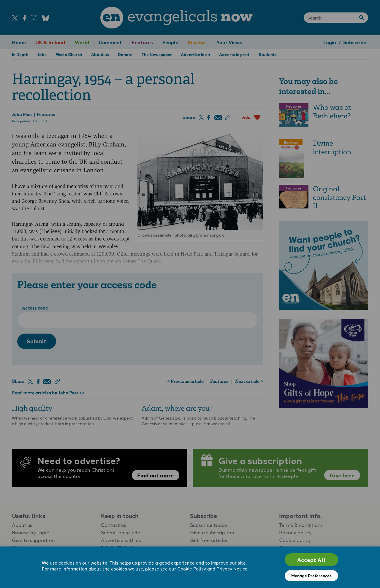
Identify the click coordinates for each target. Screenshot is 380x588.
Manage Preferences (311, 576)
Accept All (311, 560)
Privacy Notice (232, 569)
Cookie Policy (192, 569)
